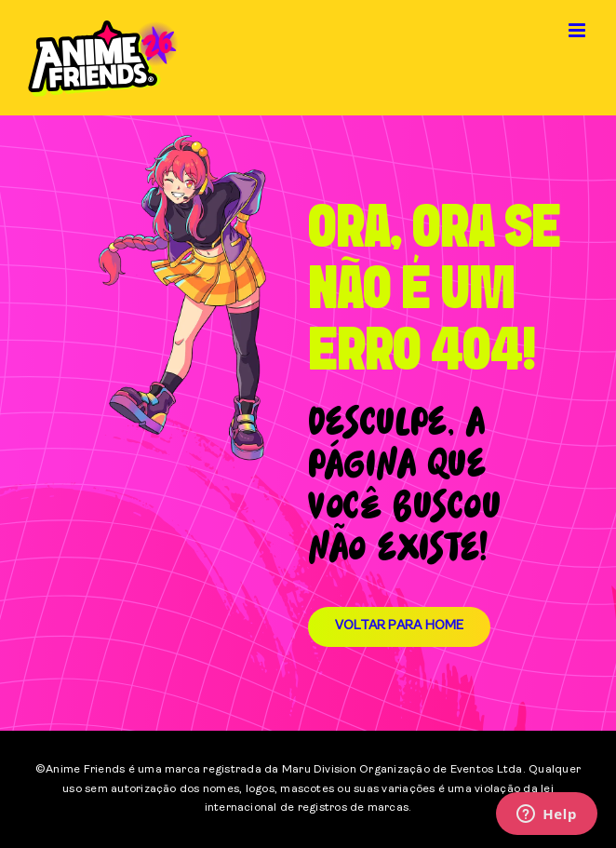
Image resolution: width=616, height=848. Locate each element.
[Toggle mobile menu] (578, 30)
